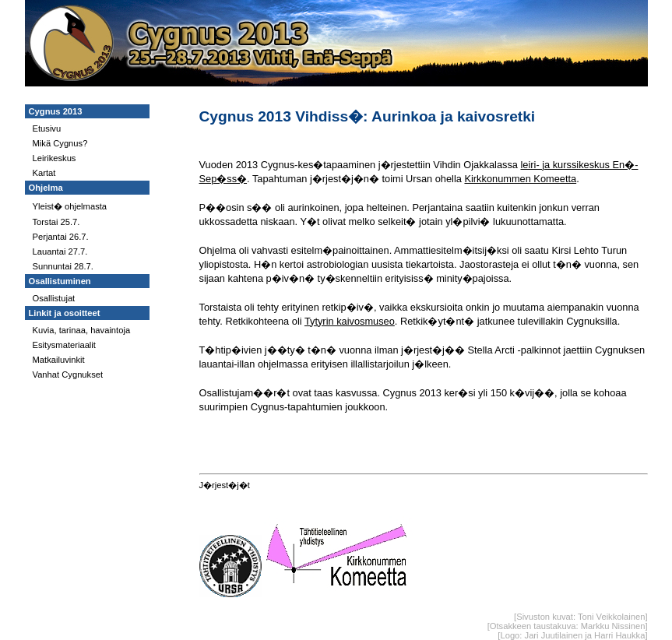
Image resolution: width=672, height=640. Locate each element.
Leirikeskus (55, 158)
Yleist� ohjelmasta (70, 206)
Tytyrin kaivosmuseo (350, 321)
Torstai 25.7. (56, 222)
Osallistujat (54, 298)
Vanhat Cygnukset (68, 375)
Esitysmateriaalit (64, 345)
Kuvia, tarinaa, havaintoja (82, 330)
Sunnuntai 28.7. (63, 266)
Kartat (44, 173)
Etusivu (47, 128)
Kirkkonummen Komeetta (520, 179)
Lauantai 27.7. (60, 251)
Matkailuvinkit (59, 360)
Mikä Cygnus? (60, 143)
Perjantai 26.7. (61, 237)
